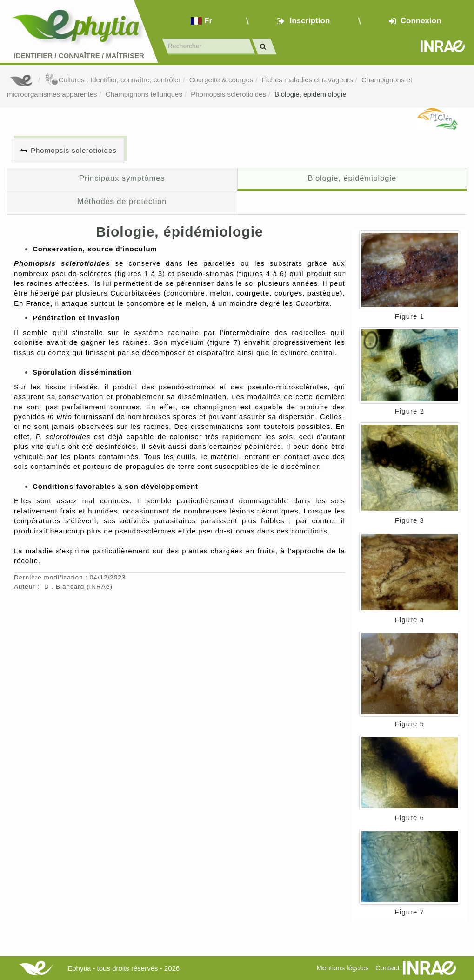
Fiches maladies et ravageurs (307, 80)
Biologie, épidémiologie (310, 94)
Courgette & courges (221, 80)
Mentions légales (343, 968)
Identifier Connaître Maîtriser (79, 56)
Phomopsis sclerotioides (228, 94)
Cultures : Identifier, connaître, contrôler (113, 80)
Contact (387, 968)
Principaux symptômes (122, 178)
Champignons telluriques (144, 94)
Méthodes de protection (122, 201)
